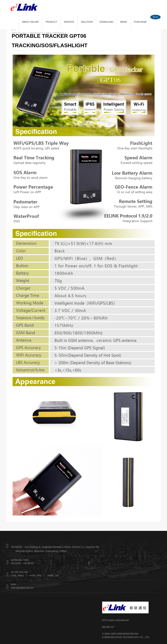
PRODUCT (51, 22)
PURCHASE (140, 22)
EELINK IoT (108, 627)
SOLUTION (87, 22)
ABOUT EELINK (31, 22)
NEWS (124, 22)
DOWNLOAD (106, 22)
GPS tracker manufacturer (116, 620)
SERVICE (69, 22)
